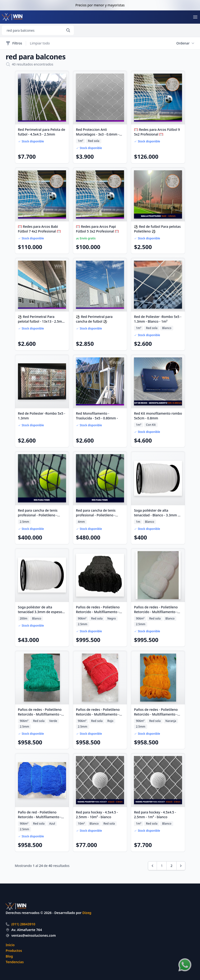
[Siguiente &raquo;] (181, 866)
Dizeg (87, 913)
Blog (9, 956)
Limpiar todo (40, 43)
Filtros (14, 43)
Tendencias (15, 962)
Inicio (10, 945)
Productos (14, 951)
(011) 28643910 (23, 924)
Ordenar (185, 43)
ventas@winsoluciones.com (34, 935)
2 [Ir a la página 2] (171, 866)
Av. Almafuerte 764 (27, 930)
